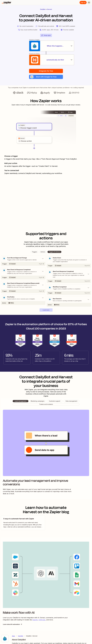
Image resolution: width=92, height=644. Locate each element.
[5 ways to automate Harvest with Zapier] (23, 523)
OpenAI (35, 620)
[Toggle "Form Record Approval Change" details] (23, 259)
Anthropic (42, 620)
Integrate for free (46, 71)
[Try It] (23, 264)
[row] (22, 125)
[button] (46, 77)
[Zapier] (7, 3)
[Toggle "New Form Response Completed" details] (69, 274)
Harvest (49, 9)
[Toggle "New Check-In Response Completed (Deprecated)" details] (23, 285)
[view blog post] (23, 523)
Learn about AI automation (13, 624)
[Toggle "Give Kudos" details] (23, 298)
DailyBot (43, 9)
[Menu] (89, 3)
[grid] (22, 125)
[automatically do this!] (46, 60)
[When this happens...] (46, 46)
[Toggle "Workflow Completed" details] (69, 288)
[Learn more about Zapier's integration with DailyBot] (5, 639)
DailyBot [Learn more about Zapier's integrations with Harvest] (21, 636)
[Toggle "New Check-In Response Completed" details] (23, 272)
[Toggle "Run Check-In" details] (69, 300)
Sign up (83, 2)
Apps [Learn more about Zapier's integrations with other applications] (13, 636)
